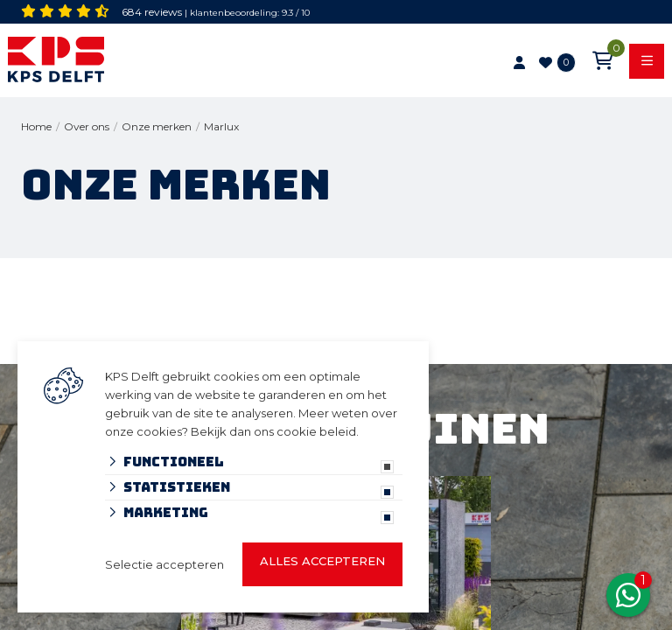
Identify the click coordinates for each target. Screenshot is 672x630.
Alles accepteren (322, 561)
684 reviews (152, 12)
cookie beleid (316, 431)
